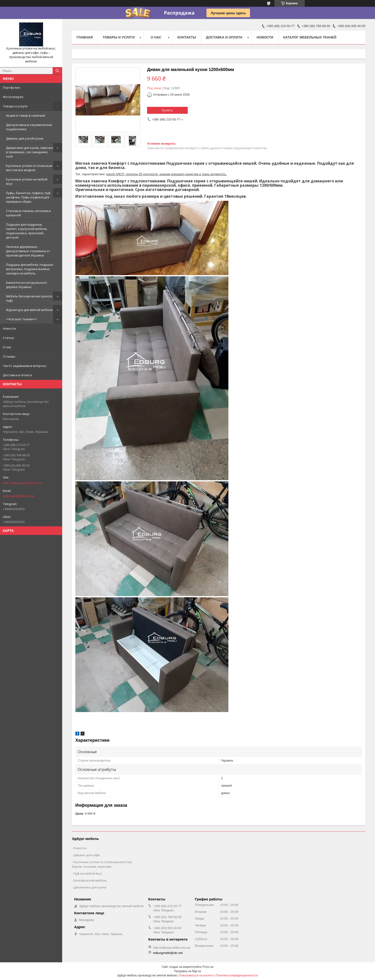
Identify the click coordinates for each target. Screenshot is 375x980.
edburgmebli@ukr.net (19, 496)
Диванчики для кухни (90, 887)
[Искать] (57, 71)
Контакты (187, 37)
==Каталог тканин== (21, 319)
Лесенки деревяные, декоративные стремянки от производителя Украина (28, 251)
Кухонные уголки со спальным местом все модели (29, 168)
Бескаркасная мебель (90, 880)
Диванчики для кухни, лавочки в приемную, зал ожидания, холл (30, 152)
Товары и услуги (15, 106)
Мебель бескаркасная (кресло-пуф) (30, 298)
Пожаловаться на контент (196, 975)
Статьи (8, 338)
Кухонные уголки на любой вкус (27, 181)
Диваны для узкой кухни (25, 138)
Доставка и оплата (17, 375)
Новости (9, 328)
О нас (7, 347)
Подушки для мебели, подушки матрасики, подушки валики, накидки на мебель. (30, 269)
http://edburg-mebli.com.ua (23, 483)
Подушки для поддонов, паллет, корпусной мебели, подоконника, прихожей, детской (27, 231)
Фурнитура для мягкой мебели (29, 310)
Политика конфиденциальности (237, 975)
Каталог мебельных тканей (310, 37)
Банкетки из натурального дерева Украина (27, 285)
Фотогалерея (13, 97)
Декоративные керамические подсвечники (29, 127)
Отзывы (9, 356)
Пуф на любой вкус (88, 873)
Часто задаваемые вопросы (25, 366)
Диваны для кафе (87, 855)
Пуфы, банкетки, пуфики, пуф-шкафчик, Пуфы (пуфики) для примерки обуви (29, 197)
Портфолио (11, 87)
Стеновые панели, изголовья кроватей (28, 213)
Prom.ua (208, 967)
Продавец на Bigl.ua (187, 971)
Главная (85, 37)
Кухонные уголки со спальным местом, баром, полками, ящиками (102, 864)
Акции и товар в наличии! (26, 115)
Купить (167, 110)
